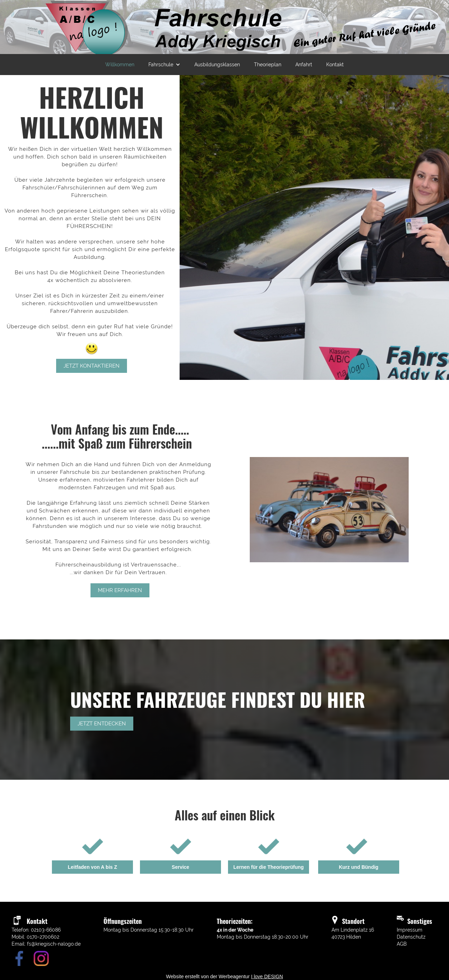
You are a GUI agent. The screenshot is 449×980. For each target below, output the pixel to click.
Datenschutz (411, 937)
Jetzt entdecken (102, 724)
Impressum (410, 930)
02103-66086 (46, 930)
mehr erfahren (120, 590)
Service (181, 867)
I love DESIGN (267, 976)
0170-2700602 (43, 937)
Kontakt (335, 65)
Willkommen (120, 65)
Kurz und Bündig (359, 867)
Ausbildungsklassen (217, 65)
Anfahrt (304, 65)
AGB (402, 944)
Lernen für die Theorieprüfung (269, 867)
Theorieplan (268, 65)
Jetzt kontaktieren (92, 366)
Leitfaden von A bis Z (92, 867)
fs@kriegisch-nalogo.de (54, 944)
